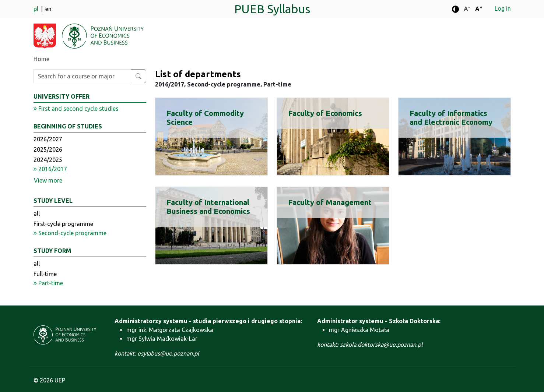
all (37, 213)
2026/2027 (48, 139)
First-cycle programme (63, 224)
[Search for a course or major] (138, 76)
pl (37, 9)
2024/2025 (48, 160)
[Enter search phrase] (82, 76)
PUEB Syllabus (272, 9)
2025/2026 (48, 149)
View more (48, 180)
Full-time (45, 274)
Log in (503, 8)
